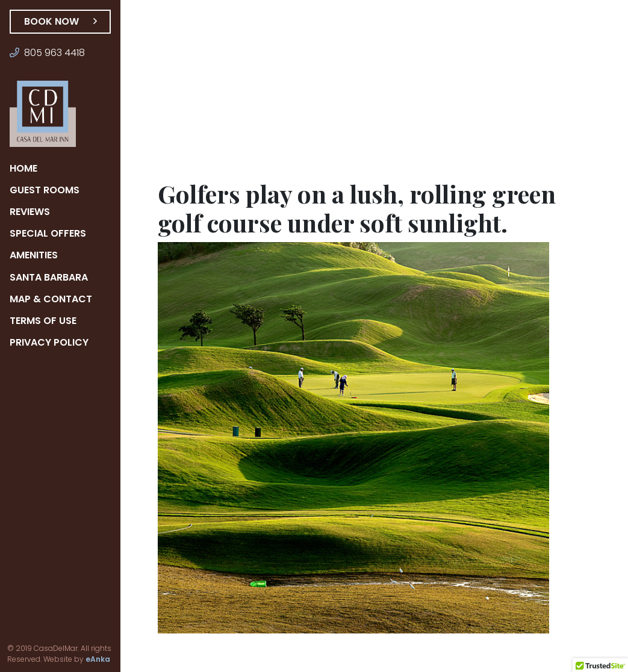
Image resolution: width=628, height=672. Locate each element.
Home (25, 168)
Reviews (33, 212)
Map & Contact (51, 299)
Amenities (37, 255)
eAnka (82, 659)
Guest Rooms (45, 190)
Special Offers (51, 233)
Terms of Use (45, 321)
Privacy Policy (51, 342)
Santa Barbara (50, 277)
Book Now (60, 21)
